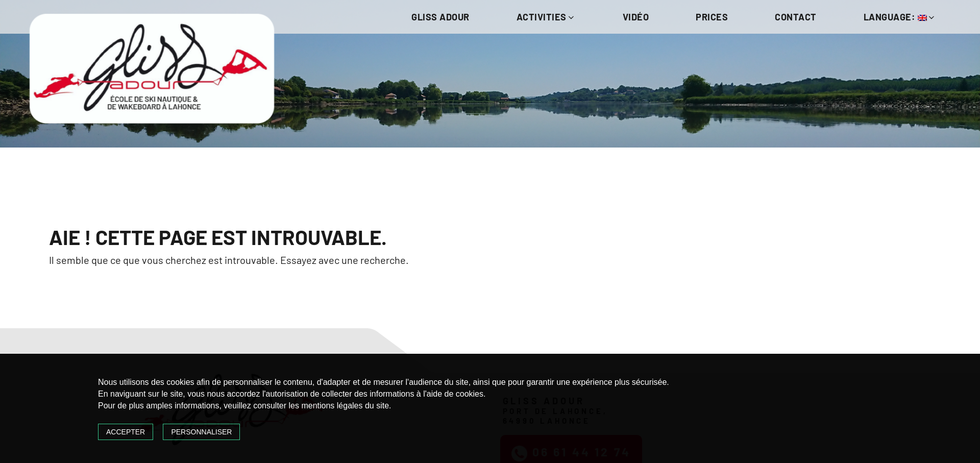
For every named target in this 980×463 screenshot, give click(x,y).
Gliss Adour (440, 17)
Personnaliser (201, 432)
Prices (712, 17)
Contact (796, 17)
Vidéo (636, 17)
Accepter (126, 432)
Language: (900, 17)
